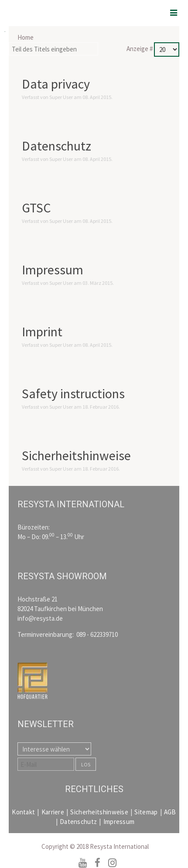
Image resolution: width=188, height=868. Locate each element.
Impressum (53, 270)
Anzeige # (140, 49)
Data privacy (56, 84)
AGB (170, 812)
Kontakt (23, 812)
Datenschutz (56, 146)
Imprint (42, 331)
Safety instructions (73, 393)
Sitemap (146, 812)
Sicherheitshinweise (76, 455)
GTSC (36, 208)
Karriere (53, 812)
